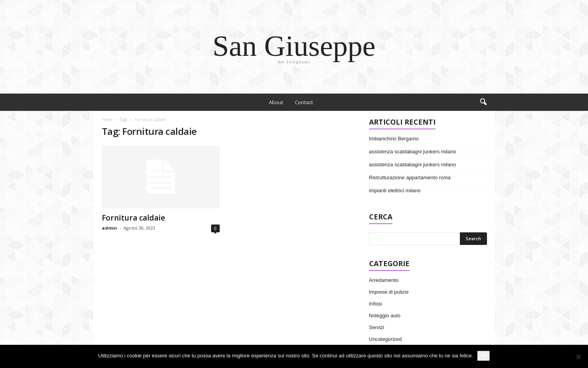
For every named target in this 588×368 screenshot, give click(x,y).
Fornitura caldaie (133, 218)
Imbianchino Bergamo (394, 139)
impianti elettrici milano (395, 190)
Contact (304, 102)
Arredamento (384, 280)
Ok (484, 356)
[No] (578, 357)
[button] (483, 102)
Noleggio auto (385, 316)
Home (107, 120)
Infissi (376, 304)
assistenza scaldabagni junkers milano (413, 152)
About (276, 102)
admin (109, 228)
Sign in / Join (184, 5)
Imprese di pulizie (389, 292)
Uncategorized (386, 339)
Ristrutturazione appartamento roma (410, 178)
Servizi (377, 327)
